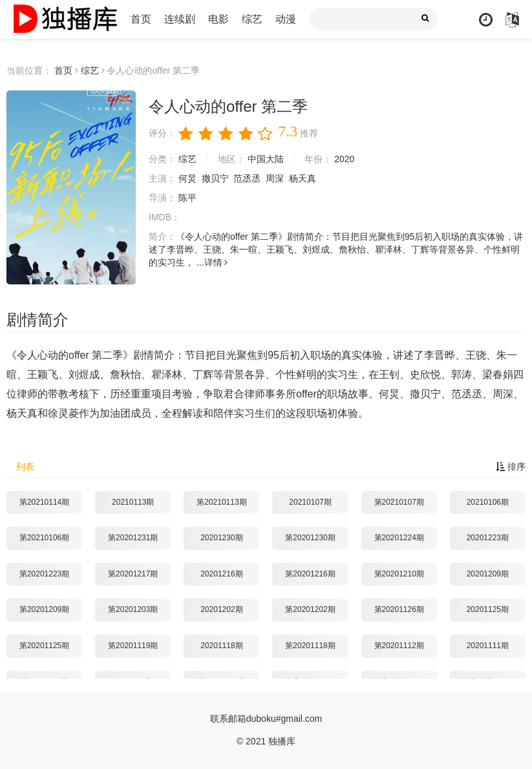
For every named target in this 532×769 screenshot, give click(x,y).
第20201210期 (399, 574)
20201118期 (221, 646)
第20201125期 (44, 646)
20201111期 (488, 646)
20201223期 (488, 538)
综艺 (252, 19)
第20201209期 (44, 609)
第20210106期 (44, 538)
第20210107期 (399, 502)
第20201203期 (133, 609)
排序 (511, 467)
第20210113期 (221, 502)
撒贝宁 (215, 178)
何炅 (187, 178)
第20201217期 (133, 574)
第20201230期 (310, 538)
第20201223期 (44, 574)
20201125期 (488, 609)
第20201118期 (310, 646)
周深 (275, 178)
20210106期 (488, 502)
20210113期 (133, 502)
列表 (25, 467)
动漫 (286, 19)
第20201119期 (133, 646)
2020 (344, 159)
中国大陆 (266, 159)
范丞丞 (247, 178)
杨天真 (303, 178)
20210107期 (310, 502)
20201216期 (221, 574)
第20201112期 (399, 646)
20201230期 (221, 538)
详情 (216, 262)
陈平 (187, 198)
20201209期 (488, 574)
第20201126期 (399, 609)
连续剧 (180, 19)
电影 (218, 19)
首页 (141, 19)
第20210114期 (44, 502)
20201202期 (221, 609)
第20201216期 (310, 574)
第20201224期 (399, 538)
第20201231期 (133, 538)
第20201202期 (310, 609)
